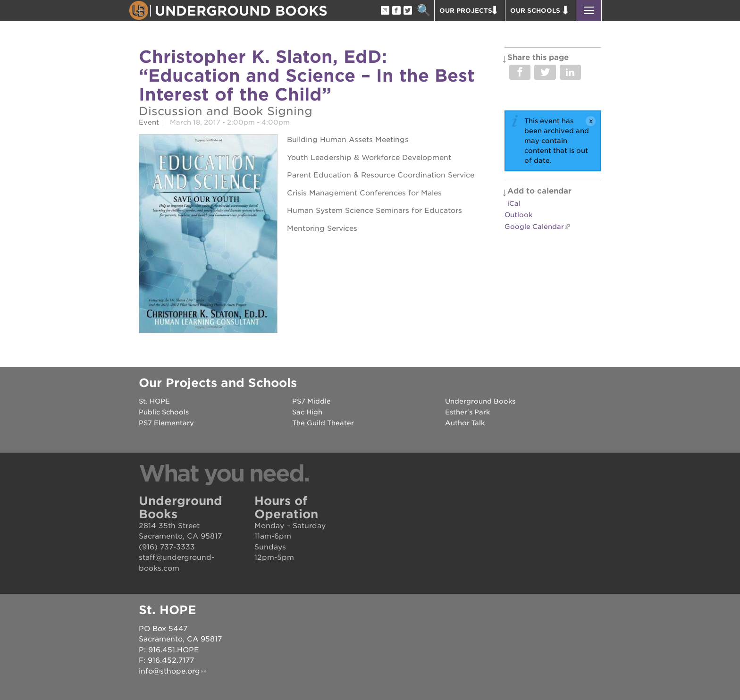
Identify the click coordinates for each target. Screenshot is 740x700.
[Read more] (208, 235)
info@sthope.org (169, 671)
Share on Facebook (520, 72)
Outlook (518, 215)
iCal (514, 203)
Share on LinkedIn (570, 72)
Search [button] (424, 11)
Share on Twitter (545, 72)
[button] (589, 11)
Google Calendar (534, 227)
